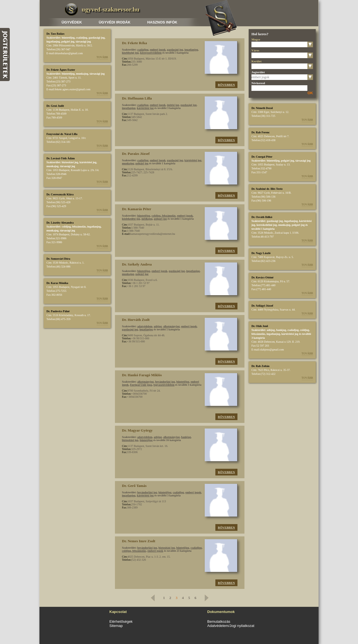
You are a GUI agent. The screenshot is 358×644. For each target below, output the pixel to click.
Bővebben (226, 85)
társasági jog (83, 42)
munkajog (82, 74)
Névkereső (258, 83)
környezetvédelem (151, 53)
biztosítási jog (70, 162)
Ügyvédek (72, 22)
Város (255, 50)
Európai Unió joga (141, 385)
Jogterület (258, 72)
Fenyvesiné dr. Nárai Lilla (62, 134)
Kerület (256, 61)
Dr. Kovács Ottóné (262, 277)
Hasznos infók (162, 22)
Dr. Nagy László (261, 253)
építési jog (173, 105)
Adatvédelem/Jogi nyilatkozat (231, 626)
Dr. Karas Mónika (57, 283)
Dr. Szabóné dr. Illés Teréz (267, 189)
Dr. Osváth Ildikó (262, 217)
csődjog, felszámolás (74, 227)
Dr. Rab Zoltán (260, 366)
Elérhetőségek (121, 621)
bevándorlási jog (165, 382)
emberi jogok (158, 50)
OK (310, 93)
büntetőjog (68, 38)
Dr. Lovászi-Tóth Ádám (61, 158)
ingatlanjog (53, 42)
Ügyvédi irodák (115, 22)
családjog (82, 38)
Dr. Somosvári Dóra (58, 259)
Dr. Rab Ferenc (261, 132)
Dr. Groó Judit (55, 106)
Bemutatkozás (219, 621)
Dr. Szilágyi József (262, 306)
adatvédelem (145, 326)
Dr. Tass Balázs (55, 34)
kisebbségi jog (130, 53)
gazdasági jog (97, 38)
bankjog (186, 437)
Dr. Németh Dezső (262, 108)
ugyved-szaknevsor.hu (110, 9)
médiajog (147, 219)
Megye (256, 39)
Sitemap (116, 626)
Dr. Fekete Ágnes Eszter (61, 70)
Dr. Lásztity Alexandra (60, 223)
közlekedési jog (131, 219)
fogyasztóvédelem (164, 385)
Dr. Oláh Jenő (260, 326)
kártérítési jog (88, 162)
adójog (158, 326)
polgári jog (68, 42)
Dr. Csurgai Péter (262, 157)
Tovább (102, 57)
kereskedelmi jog (267, 225)
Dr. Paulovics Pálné (58, 311)
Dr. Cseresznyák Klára (60, 194)
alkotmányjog (172, 326)
